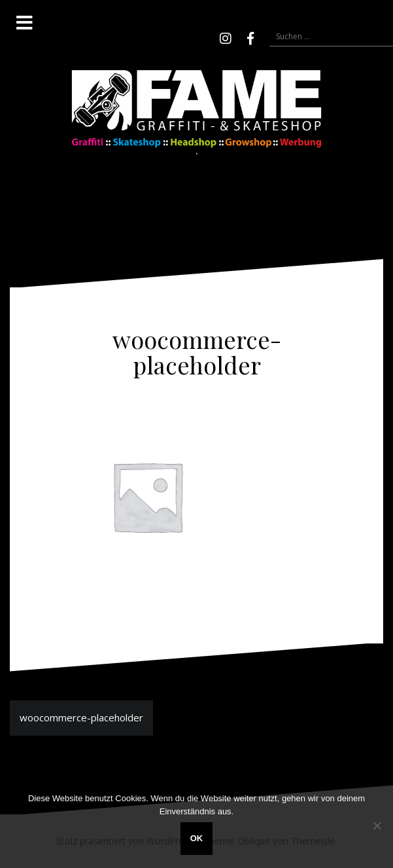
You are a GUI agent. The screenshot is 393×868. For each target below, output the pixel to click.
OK (197, 838)
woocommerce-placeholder (81, 717)
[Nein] (377, 825)
